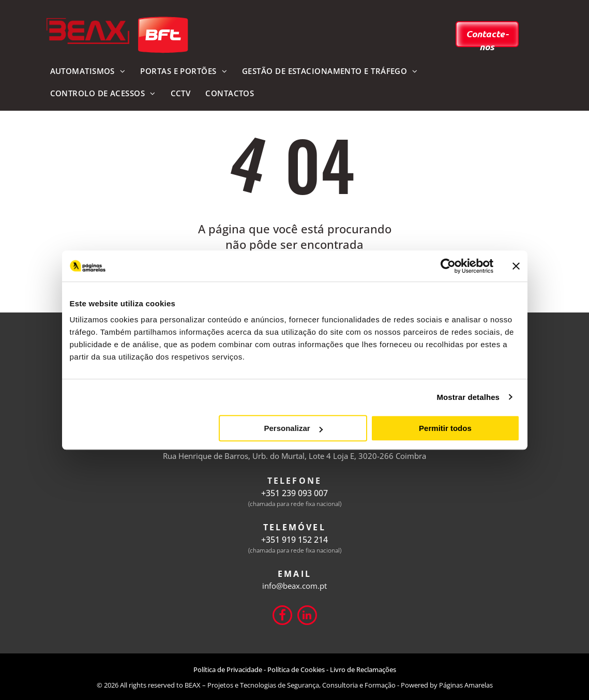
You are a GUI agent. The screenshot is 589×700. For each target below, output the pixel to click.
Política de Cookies (296, 669)
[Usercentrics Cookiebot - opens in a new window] (448, 266)
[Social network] (282, 616)
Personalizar (293, 428)
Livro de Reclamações (363, 669)
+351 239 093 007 (294, 493)
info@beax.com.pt (294, 586)
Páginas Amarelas (466, 685)
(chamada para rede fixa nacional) (295, 504)
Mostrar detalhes (468, 397)
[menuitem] (88, 72)
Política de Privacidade (228, 669)
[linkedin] (307, 616)
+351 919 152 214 (294, 540)
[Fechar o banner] (516, 266)
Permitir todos (445, 428)
